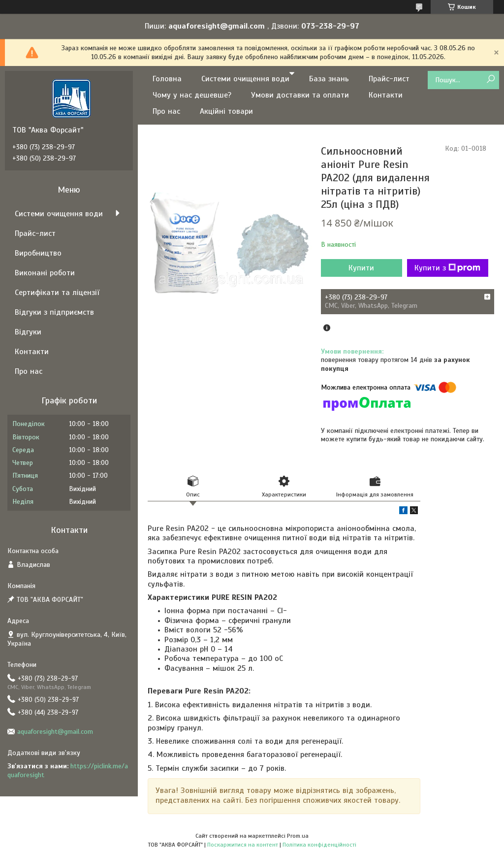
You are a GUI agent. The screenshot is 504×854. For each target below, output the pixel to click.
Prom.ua (298, 836)
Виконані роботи (45, 273)
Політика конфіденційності (319, 845)
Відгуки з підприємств (54, 312)
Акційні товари (226, 111)
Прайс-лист (389, 79)
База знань (329, 79)
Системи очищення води (245, 79)
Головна (167, 79)
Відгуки (28, 332)
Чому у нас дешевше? (192, 95)
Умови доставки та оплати (300, 95)
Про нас (166, 111)
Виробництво (38, 253)
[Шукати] (490, 80)
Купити (361, 268)
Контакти (386, 95)
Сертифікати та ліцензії (57, 293)
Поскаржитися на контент (243, 845)
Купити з (447, 268)
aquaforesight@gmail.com (55, 732)
